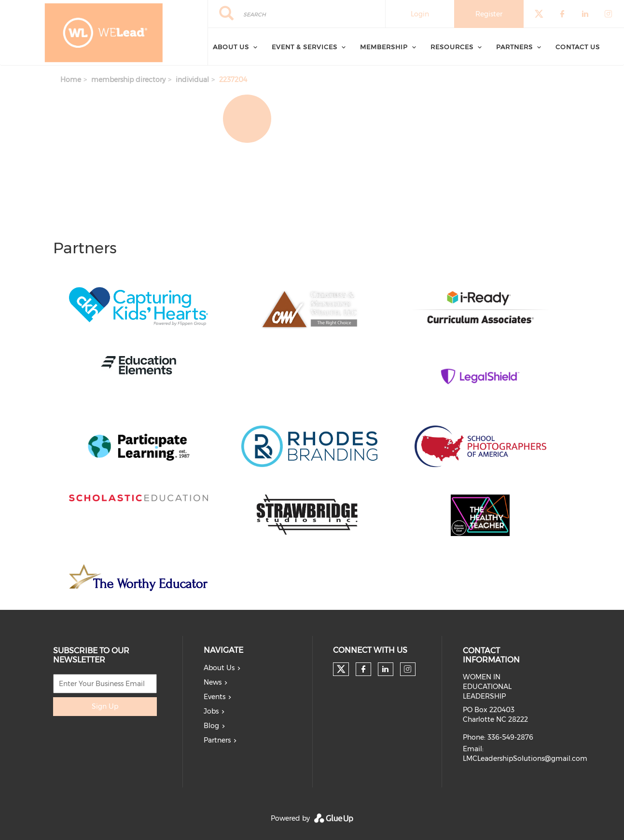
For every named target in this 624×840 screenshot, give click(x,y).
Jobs (211, 711)
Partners (514, 47)
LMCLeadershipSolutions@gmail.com (525, 758)
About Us (231, 47)
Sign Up (105, 706)
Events (215, 697)
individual (192, 80)
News (213, 682)
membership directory (128, 80)
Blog (211, 726)
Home (71, 80)
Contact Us (578, 47)
